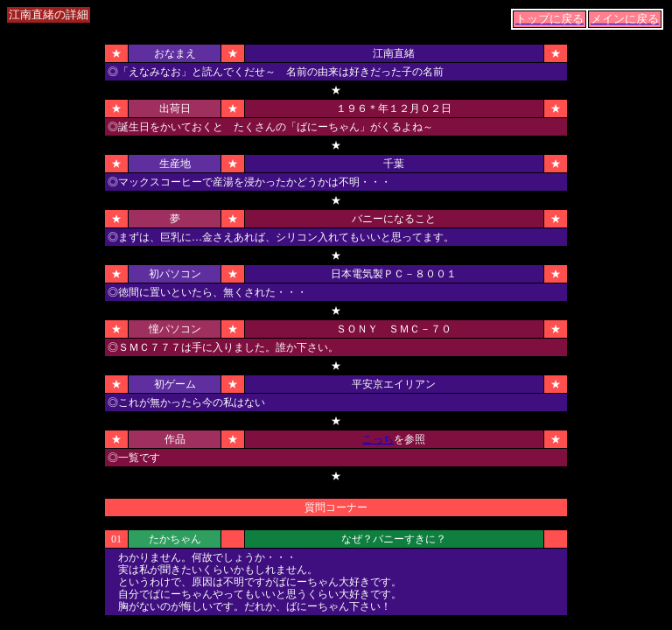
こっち (378, 439)
